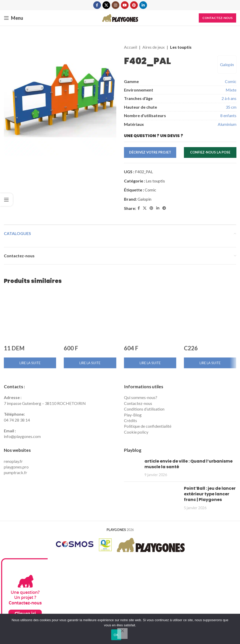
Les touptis (181, 47)
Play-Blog (133, 415)
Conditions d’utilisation (144, 409)
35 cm (231, 107)
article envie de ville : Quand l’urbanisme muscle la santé (189, 464)
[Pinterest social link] (134, 5)
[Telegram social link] (164, 208)
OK (116, 635)
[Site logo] (120, 17)
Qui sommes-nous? (141, 397)
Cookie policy (136, 432)
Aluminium (227, 124)
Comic (230, 81)
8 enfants (228, 115)
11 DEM (14, 348)
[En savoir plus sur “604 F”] (150, 363)
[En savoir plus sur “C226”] (210, 363)
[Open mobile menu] (13, 18)
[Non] (122, 633)
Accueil (131, 47)
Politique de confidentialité (148, 426)
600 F (71, 348)
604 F (131, 348)
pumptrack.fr (15, 472)
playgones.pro (16, 467)
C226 (191, 348)
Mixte (231, 90)
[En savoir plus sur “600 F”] (90, 363)
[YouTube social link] (125, 5)
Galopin (227, 64)
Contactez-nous (217, 18)
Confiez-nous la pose (210, 152)
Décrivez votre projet (150, 152)
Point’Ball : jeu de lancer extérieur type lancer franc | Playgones (210, 494)
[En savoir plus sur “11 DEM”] (30, 363)
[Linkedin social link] (143, 5)
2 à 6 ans (229, 98)
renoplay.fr (13, 461)
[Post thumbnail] (132, 468)
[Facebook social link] (97, 5)
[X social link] (106, 5)
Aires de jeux (154, 47)
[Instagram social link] (116, 5)
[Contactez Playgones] (24, 603)
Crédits (131, 420)
